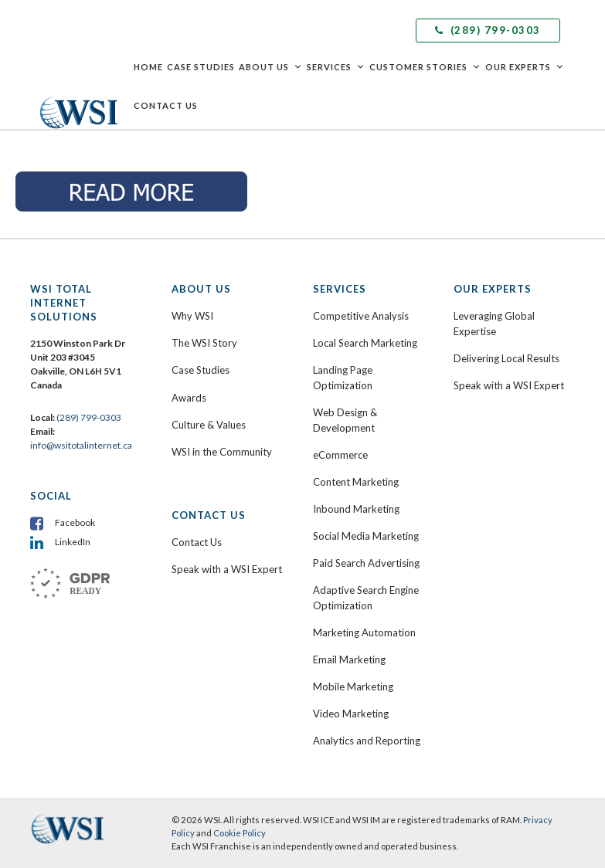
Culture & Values (209, 425)
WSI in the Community (222, 452)
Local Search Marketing (365, 343)
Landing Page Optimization (343, 378)
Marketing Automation (364, 632)
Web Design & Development (345, 420)
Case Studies (201, 67)
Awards (189, 398)
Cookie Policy (240, 833)
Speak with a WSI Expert (227, 569)
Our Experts (525, 67)
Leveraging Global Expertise (494, 324)
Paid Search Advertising (366, 563)
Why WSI (192, 316)
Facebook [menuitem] (75, 522)
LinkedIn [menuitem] (73, 542)
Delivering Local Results (506, 358)
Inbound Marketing (356, 509)
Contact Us (166, 105)
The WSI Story (204, 343)
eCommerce (340, 455)
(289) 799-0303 (488, 30)
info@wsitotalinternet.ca (81, 445)
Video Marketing (351, 714)
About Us (271, 67)
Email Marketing (349, 659)
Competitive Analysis (361, 316)
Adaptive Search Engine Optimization (366, 598)
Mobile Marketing (353, 687)
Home (148, 67)
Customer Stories (425, 67)
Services (336, 67)
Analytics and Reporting (367, 741)
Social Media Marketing (366, 536)
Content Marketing (356, 482)
